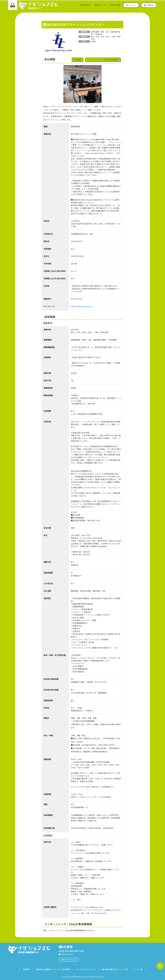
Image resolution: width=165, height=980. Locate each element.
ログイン (131, 5)
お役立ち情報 (115, 5)
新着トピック (100, 5)
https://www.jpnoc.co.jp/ (82, 306)
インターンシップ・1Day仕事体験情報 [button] (103, 60)
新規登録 (149, 5)
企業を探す (85, 5)
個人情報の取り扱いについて (115, 969)
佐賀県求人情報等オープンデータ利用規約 (53, 969)
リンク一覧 (138, 969)
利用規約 (26, 969)
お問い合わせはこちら (69, 960)
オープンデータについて (86, 969)
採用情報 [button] (78, 60)
